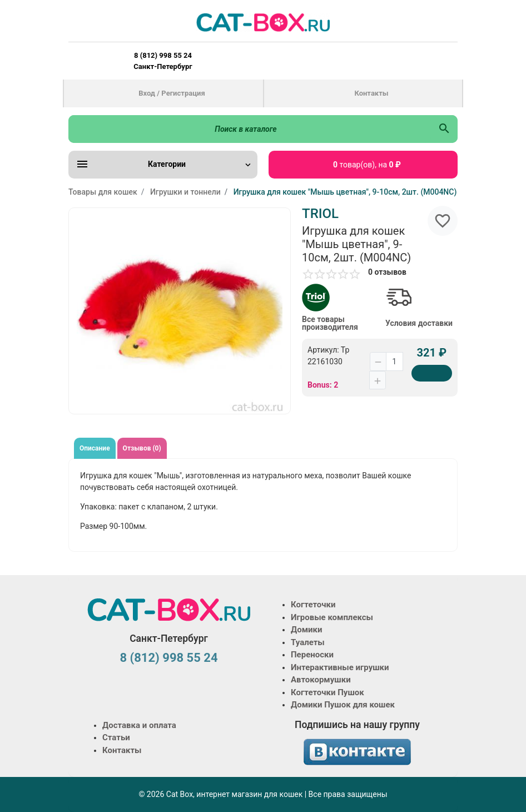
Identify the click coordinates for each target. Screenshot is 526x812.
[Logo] (263, 22)
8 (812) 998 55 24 (168, 658)
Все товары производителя (330, 323)
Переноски (312, 655)
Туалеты (308, 642)
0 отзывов (387, 272)
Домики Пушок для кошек (343, 705)
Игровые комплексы (332, 617)
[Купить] (432, 373)
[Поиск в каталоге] (250, 129)
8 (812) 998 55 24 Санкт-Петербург (163, 61)
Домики (306, 630)
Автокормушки (321, 680)
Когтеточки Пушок (327, 692)
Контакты (371, 93)
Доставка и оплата (139, 725)
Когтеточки (313, 605)
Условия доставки (419, 323)
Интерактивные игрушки (340, 667)
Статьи (116, 737)
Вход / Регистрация (172, 93)
